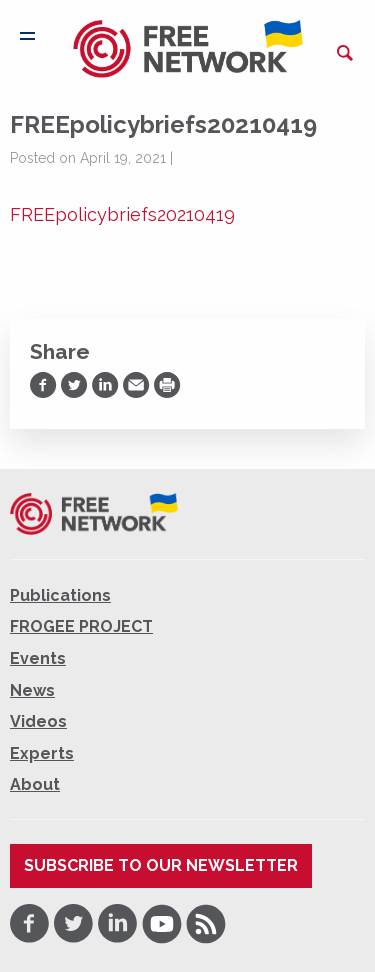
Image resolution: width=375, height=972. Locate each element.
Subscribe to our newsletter (161, 865)
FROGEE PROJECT (81, 626)
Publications (60, 595)
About (35, 784)
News (32, 690)
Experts (42, 753)
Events (38, 658)
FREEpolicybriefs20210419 (122, 214)
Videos (38, 721)
